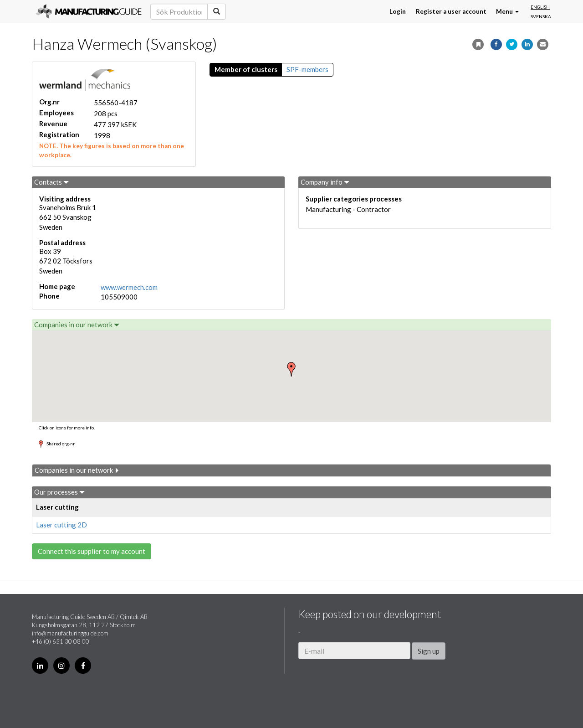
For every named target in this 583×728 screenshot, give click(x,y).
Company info (325, 182)
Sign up (429, 651)
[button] (291, 369)
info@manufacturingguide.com (70, 633)
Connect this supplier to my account (92, 551)
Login (398, 11)
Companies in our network (77, 325)
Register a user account (451, 11)
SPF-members (307, 69)
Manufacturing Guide (89, 11)
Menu (507, 11)
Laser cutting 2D (61, 525)
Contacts (51, 182)
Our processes (59, 492)
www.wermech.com (129, 287)
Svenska (541, 16)
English (540, 7)
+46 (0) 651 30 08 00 (61, 641)
